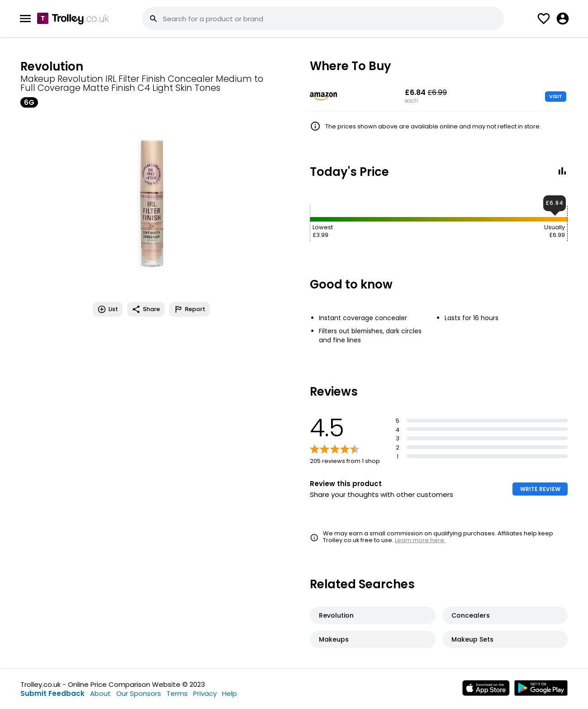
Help (230, 693)
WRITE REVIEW (540, 489)
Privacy (205, 693)
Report (190, 309)
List (108, 309)
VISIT (556, 96)
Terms (177, 693)
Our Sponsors (139, 693)
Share (146, 309)
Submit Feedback (52, 693)
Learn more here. (420, 540)
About (100, 693)
